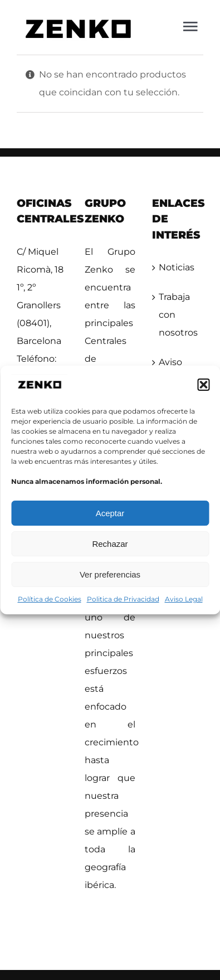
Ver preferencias (110, 574)
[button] (203, 385)
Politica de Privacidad (123, 599)
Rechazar (110, 544)
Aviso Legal (184, 599)
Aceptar (110, 513)
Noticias (177, 267)
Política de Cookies (50, 599)
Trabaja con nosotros (178, 315)
